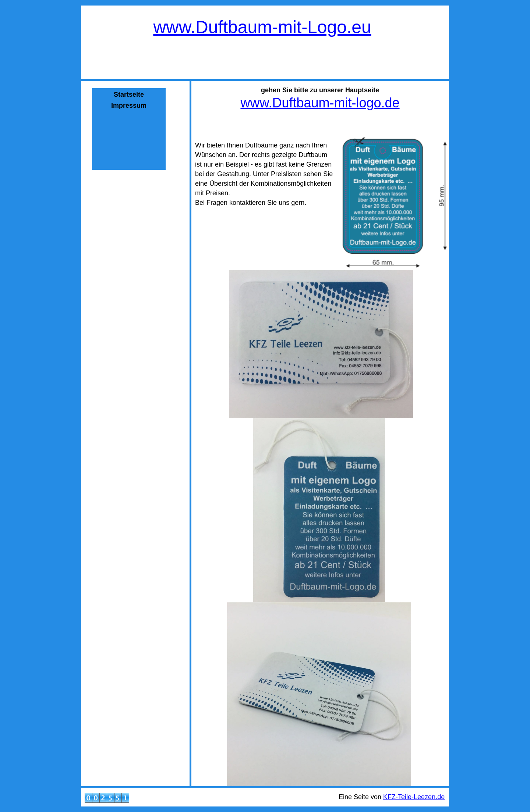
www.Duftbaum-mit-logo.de (320, 103)
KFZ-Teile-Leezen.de (414, 797)
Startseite (129, 95)
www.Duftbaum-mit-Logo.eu (262, 27)
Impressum (129, 106)
